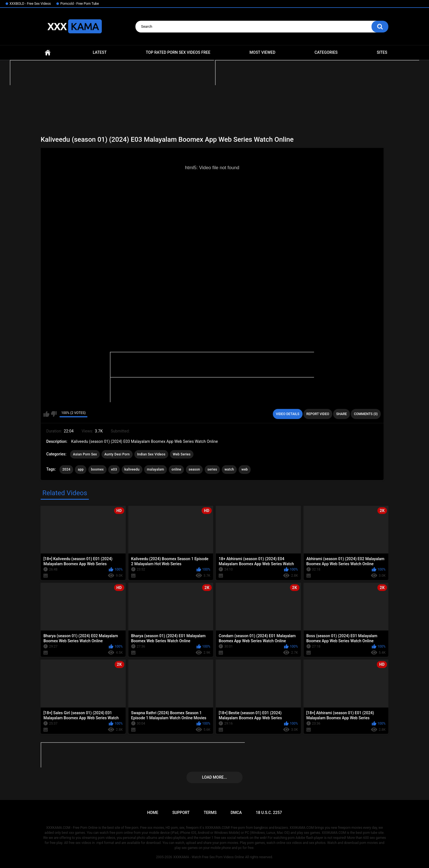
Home (48, 53)
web (245, 469)
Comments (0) (366, 414)
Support (181, 813)
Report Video (318, 414)
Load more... (215, 777)
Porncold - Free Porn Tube (79, 4)
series (212, 469)
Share (342, 414)
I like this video (46, 414)
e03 (114, 469)
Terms (210, 813)
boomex (97, 469)
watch (229, 469)
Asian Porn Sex (85, 454)
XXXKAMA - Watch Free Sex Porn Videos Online (209, 857)
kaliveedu (132, 469)
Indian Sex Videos (151, 454)
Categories (326, 52)
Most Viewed (262, 52)
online (177, 469)
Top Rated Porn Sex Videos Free (178, 52)
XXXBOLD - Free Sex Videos (30, 4)
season (194, 469)
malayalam (155, 469)
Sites (382, 52)
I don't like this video (54, 414)
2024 (66, 469)
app (81, 469)
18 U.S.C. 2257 (269, 813)
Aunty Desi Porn (117, 454)
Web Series (182, 454)
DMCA (236, 813)
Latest (100, 52)
